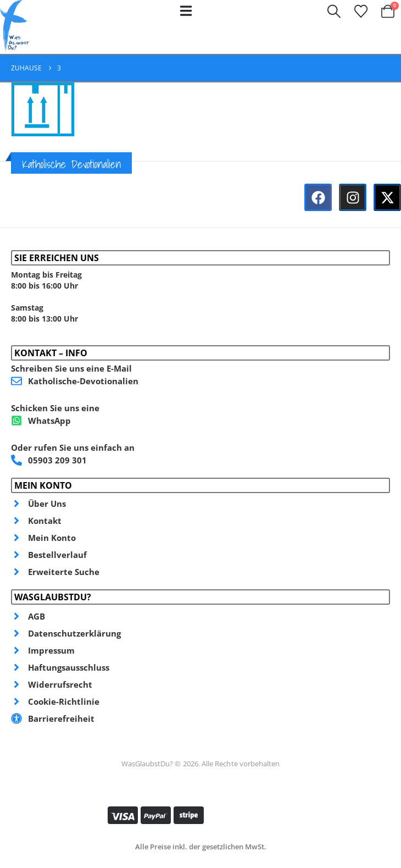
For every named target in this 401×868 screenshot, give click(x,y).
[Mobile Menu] (186, 11)
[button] (334, 11)
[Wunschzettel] (361, 11)
